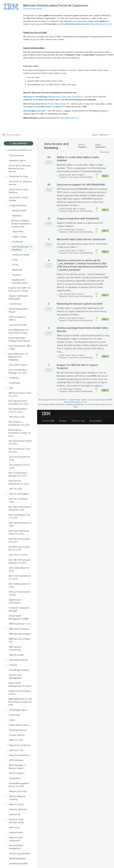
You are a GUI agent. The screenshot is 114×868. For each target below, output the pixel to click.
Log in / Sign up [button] (100, 135)
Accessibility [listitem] (96, 421)
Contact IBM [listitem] (48, 421)
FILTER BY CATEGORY (16, 150)
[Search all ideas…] (20, 135)
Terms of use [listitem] (78, 421)
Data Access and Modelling (81, 177)
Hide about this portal (33, 9)
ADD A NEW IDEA (18, 143)
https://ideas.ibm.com (100, 24)
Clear (30, 150)
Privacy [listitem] (63, 421)
